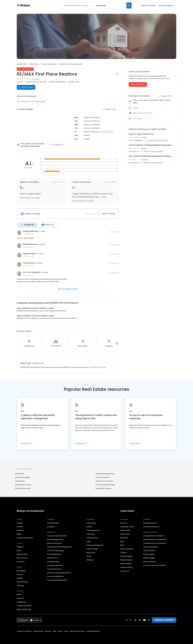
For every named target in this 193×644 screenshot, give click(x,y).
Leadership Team (127, 526)
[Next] (117, 343)
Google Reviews (53, 561)
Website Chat (53, 558)
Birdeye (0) (47, 225)
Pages (19, 534)
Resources (124, 538)
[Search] (129, 5)
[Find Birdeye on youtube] (144, 620)
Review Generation (54, 543)
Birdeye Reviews (126, 560)
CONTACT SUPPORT (164, 620)
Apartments (20, 481)
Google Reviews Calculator (154, 536)
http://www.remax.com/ (143, 113)
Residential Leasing (103, 488)
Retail (89, 556)
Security (48, 631)
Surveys (20, 574)
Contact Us (125, 571)
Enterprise (51, 526)
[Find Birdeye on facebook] (127, 620)
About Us (124, 523)
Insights (20, 578)
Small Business (53, 523)
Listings (20, 523)
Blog (122, 541)
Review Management (55, 539)
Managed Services (150, 523)
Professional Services (151, 526)
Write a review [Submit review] (26, 87)
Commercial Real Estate (105, 485)
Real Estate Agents (49, 64)
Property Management (105, 474)
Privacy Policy (38, 631)
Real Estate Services (23, 485)
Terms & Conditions (24, 631)
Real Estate (34, 64)
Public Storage (92, 549)
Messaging (21, 570)
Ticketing (20, 585)
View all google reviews (68, 289)
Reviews (20, 526)
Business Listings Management (59, 572)
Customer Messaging (56, 550)
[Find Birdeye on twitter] (131, 620)
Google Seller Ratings (25, 538)
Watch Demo (125, 530)
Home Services (92, 538)
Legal (89, 541)
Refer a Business (150, 561)
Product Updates (127, 549)
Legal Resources (126, 567)
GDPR (55, 631)
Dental (89, 526)
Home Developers (103, 477)
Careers (123, 552)
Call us (136, 108)
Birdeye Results (126, 563)
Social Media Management (57, 580)
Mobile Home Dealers (104, 481)
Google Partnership (24, 605)
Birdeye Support (149, 558)
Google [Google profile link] (138, 118)
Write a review (148, 5)
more (104, 197)
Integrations (21, 602)
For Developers (149, 554)
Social (19, 550)
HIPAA (60, 631)
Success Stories (126, 556)
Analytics (20, 598)
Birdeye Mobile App (24, 609)
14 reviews (35, 78)
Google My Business (55, 565)
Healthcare (91, 534)
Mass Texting (22, 558)
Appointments (22, 554)
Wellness (90, 560)
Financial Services (93, 530)
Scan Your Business (151, 547)
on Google (41, 231)
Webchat (20, 547)
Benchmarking (22, 582)
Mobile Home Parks (23, 488)
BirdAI (19, 594)
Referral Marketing (54, 554)
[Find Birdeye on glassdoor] (149, 620)
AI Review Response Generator (155, 539)
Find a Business (149, 550)
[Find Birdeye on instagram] (140, 620)
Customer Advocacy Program (155, 565)
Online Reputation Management (60, 547)
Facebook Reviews (54, 569)
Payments (21, 561)
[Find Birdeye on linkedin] (135, 620)
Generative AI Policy (77, 631)
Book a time (125, 534)
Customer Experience (55, 576)
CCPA (66, 631)
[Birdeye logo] (24, 6)
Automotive (91, 523)
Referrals (20, 530)
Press (122, 545)
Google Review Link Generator (155, 543)
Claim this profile (138, 84)
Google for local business (57, 536)
